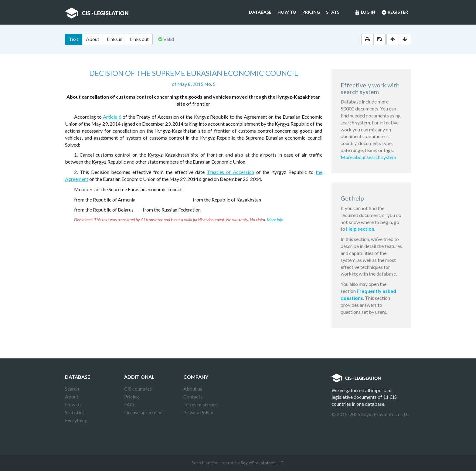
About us (193, 389)
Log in (365, 12)
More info (275, 220)
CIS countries (138, 389)
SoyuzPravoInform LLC (262, 463)
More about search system (368, 157)
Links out (139, 39)
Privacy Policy (198, 412)
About (93, 39)
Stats (333, 12)
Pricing (311, 12)
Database (260, 12)
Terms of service (201, 404)
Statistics (75, 412)
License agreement (144, 412)
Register (395, 12)
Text (74, 39)
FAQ (129, 404)
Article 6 (112, 117)
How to (287, 12)
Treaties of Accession (230, 172)
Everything (76, 420)
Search (72, 389)
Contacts (193, 396)
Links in (115, 39)
